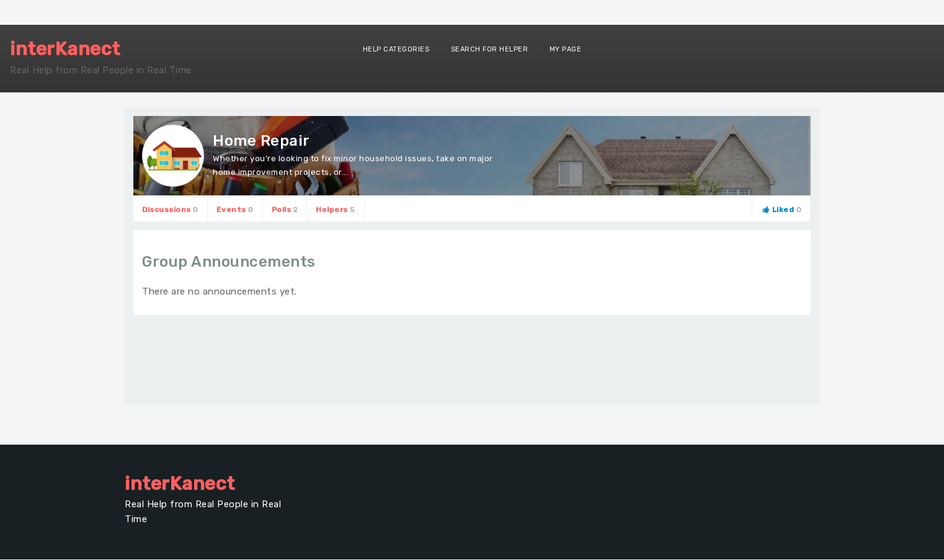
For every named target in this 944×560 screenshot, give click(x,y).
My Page (566, 49)
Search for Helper (490, 49)
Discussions (170, 210)
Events (235, 210)
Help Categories (396, 49)
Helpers (336, 210)
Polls (285, 210)
